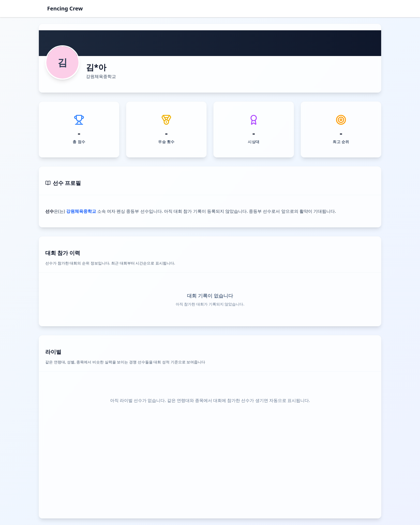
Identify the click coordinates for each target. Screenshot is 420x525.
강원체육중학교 (101, 76)
